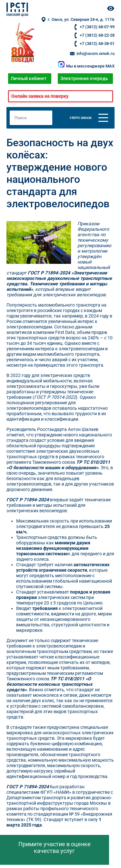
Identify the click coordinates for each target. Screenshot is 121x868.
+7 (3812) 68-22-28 (97, 35)
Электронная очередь (84, 79)
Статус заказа (81, 118)
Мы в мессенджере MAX (86, 66)
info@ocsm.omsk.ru (92, 54)
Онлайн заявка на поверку (40, 96)
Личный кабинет (29, 79)
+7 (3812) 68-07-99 (97, 27)
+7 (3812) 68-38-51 (97, 44)
